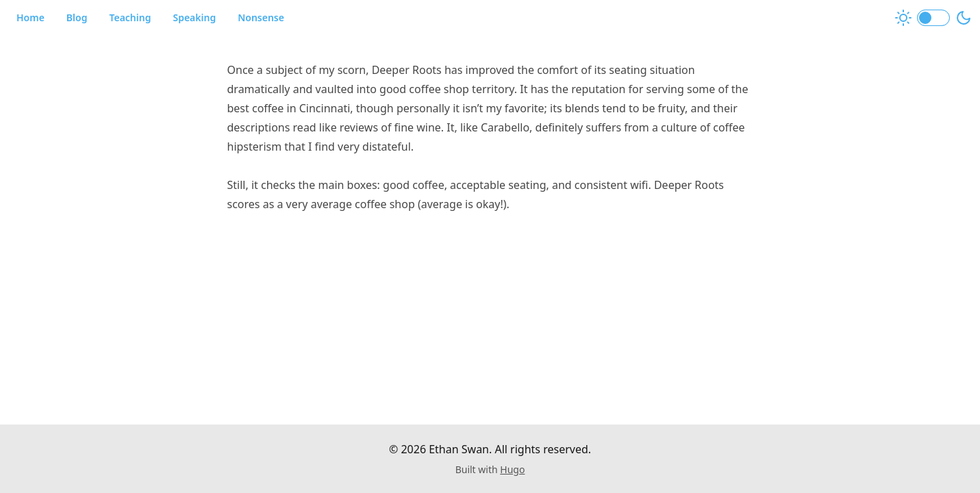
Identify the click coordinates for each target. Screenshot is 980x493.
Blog (77, 17)
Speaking (194, 17)
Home (30, 17)
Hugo (512, 469)
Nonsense (261, 17)
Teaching (130, 17)
